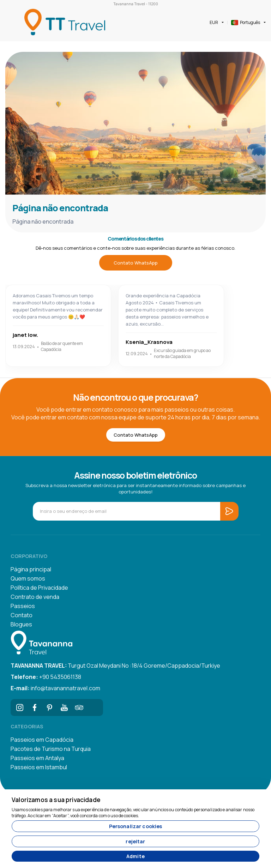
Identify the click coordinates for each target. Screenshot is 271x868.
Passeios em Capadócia (42, 740)
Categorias (27, 726)
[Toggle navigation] (11, 23)
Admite (135, 856)
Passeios (23, 606)
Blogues (21, 624)
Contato (22, 615)
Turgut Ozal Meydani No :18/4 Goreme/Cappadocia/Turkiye (115, 666)
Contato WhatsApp (136, 263)
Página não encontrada (60, 208)
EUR (214, 22)
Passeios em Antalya (37, 758)
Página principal (31, 569)
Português (246, 23)
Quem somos (28, 578)
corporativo (29, 556)
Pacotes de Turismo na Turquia (51, 749)
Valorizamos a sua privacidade (56, 800)
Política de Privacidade (39, 588)
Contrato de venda (35, 597)
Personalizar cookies (136, 826)
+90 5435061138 (46, 677)
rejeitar (135, 841)
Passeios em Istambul (39, 767)
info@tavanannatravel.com (55, 688)
